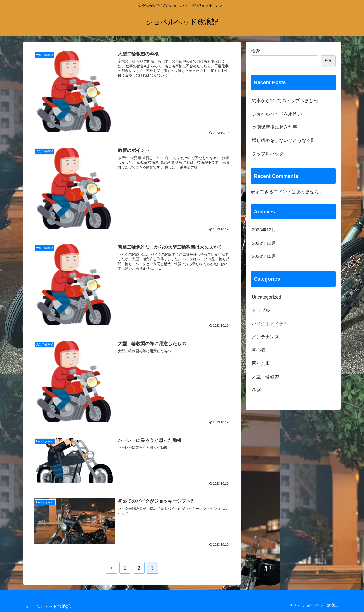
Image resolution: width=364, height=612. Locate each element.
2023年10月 (264, 256)
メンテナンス (265, 337)
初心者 (259, 350)
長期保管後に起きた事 (275, 127)
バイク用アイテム (270, 324)
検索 (255, 51)
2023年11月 (264, 243)
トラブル (261, 310)
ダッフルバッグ (268, 154)
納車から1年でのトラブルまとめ (285, 101)
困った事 (261, 363)
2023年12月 (264, 230)
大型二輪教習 (265, 377)
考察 (256, 390)
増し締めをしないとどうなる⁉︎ (282, 140)
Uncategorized (266, 297)
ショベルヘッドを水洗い (277, 114)
